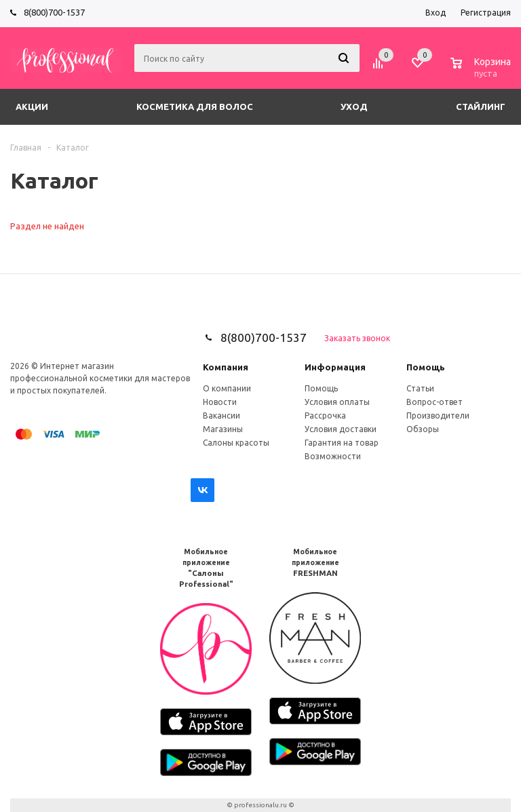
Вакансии (221, 415)
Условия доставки (341, 429)
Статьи (420, 388)
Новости (220, 402)
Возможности (333, 456)
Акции (32, 107)
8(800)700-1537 (54, 12)
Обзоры (423, 429)
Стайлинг (481, 107)
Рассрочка (325, 415)
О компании (227, 388)
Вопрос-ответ (435, 402)
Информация (335, 367)
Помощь (426, 367)
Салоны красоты (236, 443)
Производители (438, 415)
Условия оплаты (337, 402)
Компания (226, 367)
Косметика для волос (195, 107)
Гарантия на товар (342, 443)
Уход (354, 107)
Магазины (223, 429)
